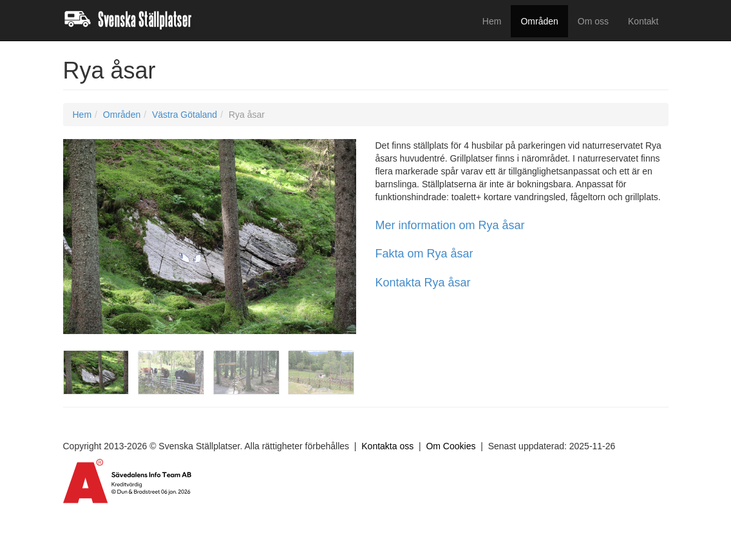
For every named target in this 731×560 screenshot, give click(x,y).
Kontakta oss (387, 446)
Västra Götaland (185, 115)
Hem (492, 21)
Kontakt (643, 21)
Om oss (593, 21)
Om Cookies (451, 446)
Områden (539, 21)
